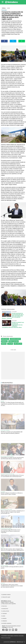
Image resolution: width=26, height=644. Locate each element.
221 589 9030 (10, 627)
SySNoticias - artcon (15, 642)
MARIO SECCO (5, 339)
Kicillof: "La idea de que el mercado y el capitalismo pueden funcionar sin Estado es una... (13, 404)
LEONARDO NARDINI (15, 339)
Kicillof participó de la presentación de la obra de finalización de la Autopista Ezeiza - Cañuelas (13, 315)
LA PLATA (10, 344)
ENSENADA (4, 341)
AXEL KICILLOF (18, 344)
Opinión (4, 618)
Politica (4, 606)
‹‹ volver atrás (13, 350)
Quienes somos (6, 595)
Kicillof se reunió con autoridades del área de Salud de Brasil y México (12, 433)
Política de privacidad (6, 638)
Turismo (4, 614)
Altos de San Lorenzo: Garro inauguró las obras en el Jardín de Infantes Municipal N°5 (12, 550)
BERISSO (4, 344)
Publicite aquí (6, 597)
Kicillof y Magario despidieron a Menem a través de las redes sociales (12, 494)
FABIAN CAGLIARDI (14, 341)
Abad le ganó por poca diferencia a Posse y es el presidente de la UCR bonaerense (12, 476)
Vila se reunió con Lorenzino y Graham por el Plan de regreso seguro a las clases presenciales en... (13, 512)
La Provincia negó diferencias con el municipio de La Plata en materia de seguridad (11, 531)
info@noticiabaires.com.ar (13, 626)
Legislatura (5, 611)
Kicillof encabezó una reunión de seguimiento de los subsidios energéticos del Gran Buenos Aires (13, 324)
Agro (3, 616)
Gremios (4, 621)
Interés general (6, 623)
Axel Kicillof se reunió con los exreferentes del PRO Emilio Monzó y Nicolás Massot (12, 458)
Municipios (5, 609)
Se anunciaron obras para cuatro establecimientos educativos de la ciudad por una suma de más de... (12, 586)
